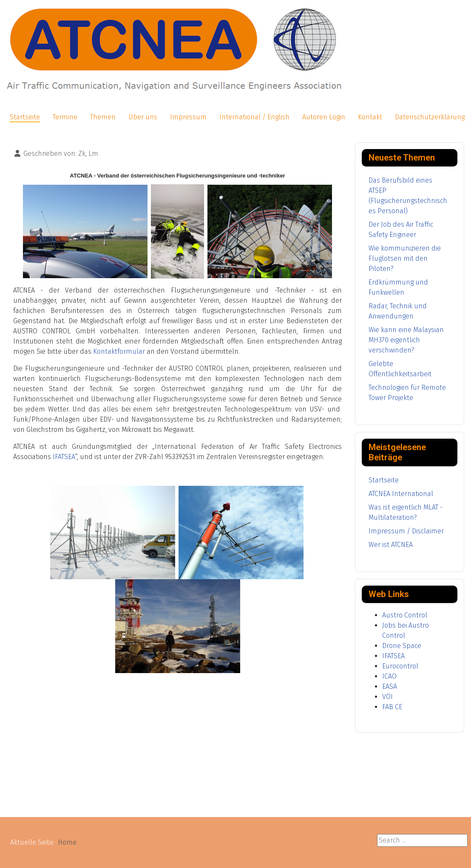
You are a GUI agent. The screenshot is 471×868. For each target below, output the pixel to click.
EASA (390, 686)
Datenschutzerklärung (430, 117)
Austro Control (405, 615)
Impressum (188, 117)
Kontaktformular (119, 351)
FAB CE (392, 707)
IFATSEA (64, 457)
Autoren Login (324, 117)
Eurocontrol (400, 666)
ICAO (389, 676)
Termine (65, 117)
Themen (103, 117)
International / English (254, 117)
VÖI (387, 697)
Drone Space (402, 646)
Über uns (143, 117)
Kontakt (370, 117)
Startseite (25, 117)
